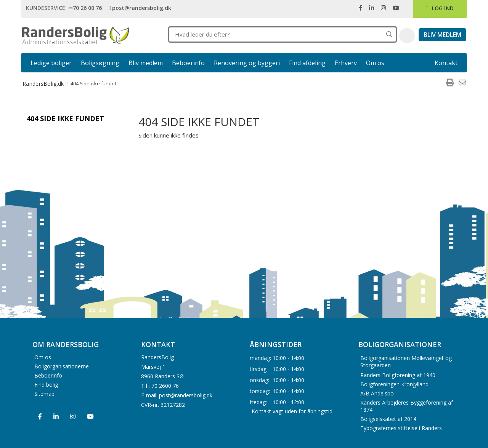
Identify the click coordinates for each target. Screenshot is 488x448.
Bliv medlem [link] (146, 63)
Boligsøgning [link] (100, 63)
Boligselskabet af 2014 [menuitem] (388, 419)
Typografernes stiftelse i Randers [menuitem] (401, 428)
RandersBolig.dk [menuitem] (43, 84)
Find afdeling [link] (307, 63)
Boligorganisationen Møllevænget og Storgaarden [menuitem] (406, 362)
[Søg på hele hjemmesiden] (389, 34)
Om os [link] (375, 63)
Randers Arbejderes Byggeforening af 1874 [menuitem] (407, 406)
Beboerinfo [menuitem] (48, 375)
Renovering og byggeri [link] (247, 63)
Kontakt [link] (446, 63)
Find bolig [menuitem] (46, 384)
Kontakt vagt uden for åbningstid (292, 411)
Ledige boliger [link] (51, 63)
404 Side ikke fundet (65, 118)
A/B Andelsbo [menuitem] (377, 393)
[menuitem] (450, 83)
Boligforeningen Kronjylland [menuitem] (394, 384)
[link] (86, 8)
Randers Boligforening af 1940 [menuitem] (398, 375)
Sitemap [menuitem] (44, 393)
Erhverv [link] (346, 63)
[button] (407, 36)
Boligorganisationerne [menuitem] (62, 366)
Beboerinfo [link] (188, 63)
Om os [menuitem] (43, 357)
